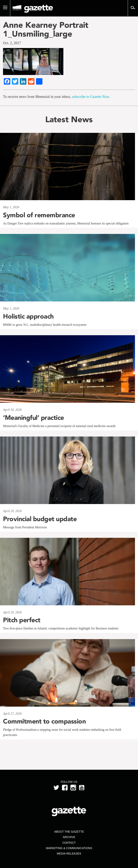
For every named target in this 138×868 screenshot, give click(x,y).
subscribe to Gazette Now (90, 97)
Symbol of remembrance (39, 215)
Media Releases (69, 854)
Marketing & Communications (69, 848)
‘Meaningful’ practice (33, 418)
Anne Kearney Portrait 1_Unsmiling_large (46, 29)
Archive (69, 837)
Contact (69, 843)
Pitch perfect (22, 620)
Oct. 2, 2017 (12, 43)
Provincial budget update (40, 519)
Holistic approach (28, 316)
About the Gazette (69, 832)
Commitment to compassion (44, 721)
